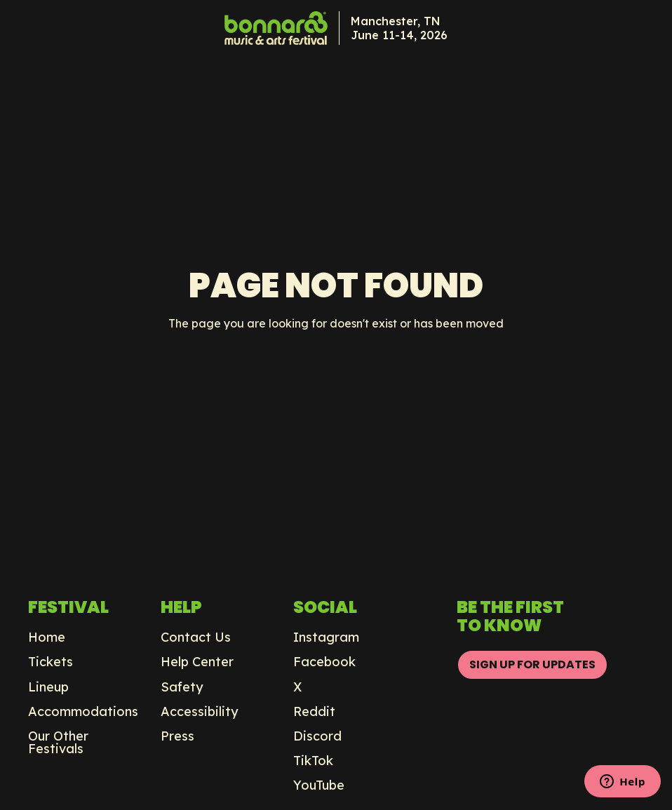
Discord (317, 736)
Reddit (314, 712)
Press (177, 736)
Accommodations (83, 712)
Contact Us (196, 637)
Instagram (326, 637)
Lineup (48, 687)
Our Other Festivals (58, 743)
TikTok (313, 761)
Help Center (197, 662)
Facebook (324, 662)
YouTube (319, 785)
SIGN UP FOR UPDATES (532, 664)
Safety (182, 687)
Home (47, 637)
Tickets (51, 662)
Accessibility (200, 712)
